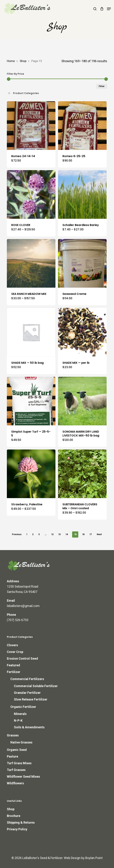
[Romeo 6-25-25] (82, 126)
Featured (13, 665)
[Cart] (102, 9)
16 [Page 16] (83, 534)
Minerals (20, 714)
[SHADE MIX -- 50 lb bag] (31, 332)
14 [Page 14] (67, 534)
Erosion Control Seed (22, 658)
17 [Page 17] (91, 534)
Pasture (12, 756)
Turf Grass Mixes (19, 763)
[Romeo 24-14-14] (31, 126)
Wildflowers (15, 783)
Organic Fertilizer (23, 707)
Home (11, 61)
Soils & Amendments (29, 727)
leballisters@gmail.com (23, 606)
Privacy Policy (17, 829)
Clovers (12, 645)
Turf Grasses (16, 770)
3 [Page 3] (39, 534)
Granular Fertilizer (27, 693)
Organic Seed (17, 750)
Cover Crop (15, 652)
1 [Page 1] (27, 534)
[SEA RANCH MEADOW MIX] (31, 263)
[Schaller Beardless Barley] (82, 194)
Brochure (14, 816)
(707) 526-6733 (18, 620)
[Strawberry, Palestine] (31, 474)
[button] (109, 9)
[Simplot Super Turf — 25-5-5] (31, 401)
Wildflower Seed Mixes (23, 776)
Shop (23, 61)
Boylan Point (94, 858)
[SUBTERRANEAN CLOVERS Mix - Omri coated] (82, 474)
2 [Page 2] (33, 534)
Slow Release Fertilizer (31, 699)
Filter (102, 86)
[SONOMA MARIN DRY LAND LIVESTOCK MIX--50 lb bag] (82, 401)
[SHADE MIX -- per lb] (82, 332)
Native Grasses (21, 742)
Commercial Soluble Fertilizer (36, 686)
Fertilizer (14, 672)
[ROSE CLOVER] (31, 194)
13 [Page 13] (60, 534)
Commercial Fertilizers (27, 679)
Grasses (13, 735)
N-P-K (18, 720)
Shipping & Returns (21, 822)
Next (99, 534)
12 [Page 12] (52, 534)
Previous (17, 534)
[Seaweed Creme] (82, 263)
